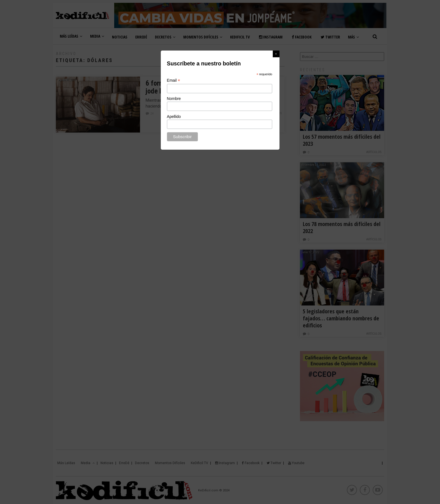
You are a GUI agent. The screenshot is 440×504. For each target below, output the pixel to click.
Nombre (174, 99)
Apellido (174, 117)
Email (174, 80)
